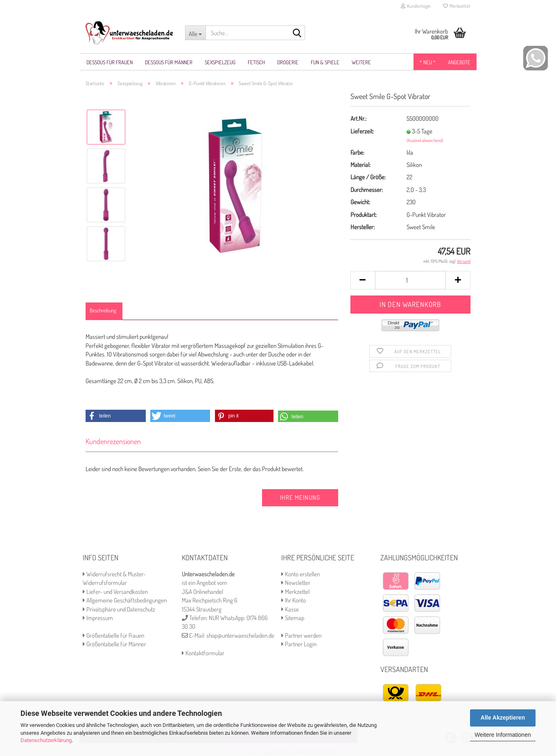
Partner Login (299, 644)
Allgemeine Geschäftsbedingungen (125, 600)
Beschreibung (103, 310)
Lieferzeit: (362, 131)
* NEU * (428, 62)
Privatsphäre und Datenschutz (119, 609)
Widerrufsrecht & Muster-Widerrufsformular (114, 578)
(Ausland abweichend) (425, 140)
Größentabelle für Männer (114, 644)
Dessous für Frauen (110, 62)
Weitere (361, 62)
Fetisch (256, 62)
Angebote (459, 62)
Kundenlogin (416, 6)
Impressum (98, 618)
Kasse (290, 609)
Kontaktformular (203, 653)
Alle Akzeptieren (503, 718)
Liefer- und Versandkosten (115, 592)
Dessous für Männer (169, 62)
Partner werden (301, 635)
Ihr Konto (294, 600)
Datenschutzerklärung (46, 740)
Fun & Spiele (325, 62)
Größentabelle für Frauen (113, 635)
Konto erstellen (301, 574)
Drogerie (288, 62)
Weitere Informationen (503, 735)
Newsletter (296, 583)
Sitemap (293, 618)
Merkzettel (457, 6)
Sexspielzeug (220, 62)
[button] (116, 416)
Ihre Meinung (300, 498)
